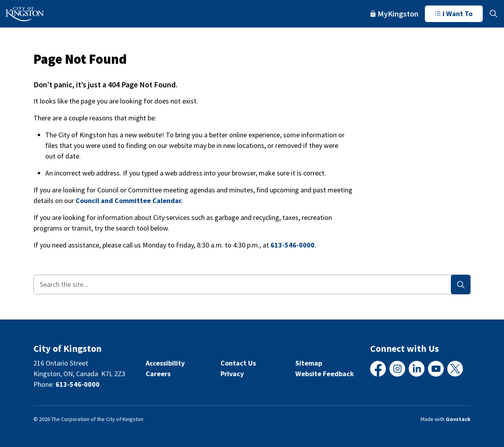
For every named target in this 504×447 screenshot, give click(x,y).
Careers (158, 374)
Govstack (458, 419)
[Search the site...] (252, 284)
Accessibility (165, 363)
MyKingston (395, 14)
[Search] (461, 284)
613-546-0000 (293, 245)
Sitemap (309, 363)
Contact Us (238, 363)
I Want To (454, 14)
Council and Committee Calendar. (129, 200)
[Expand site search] (493, 14)
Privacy (232, 374)
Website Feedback (325, 374)
